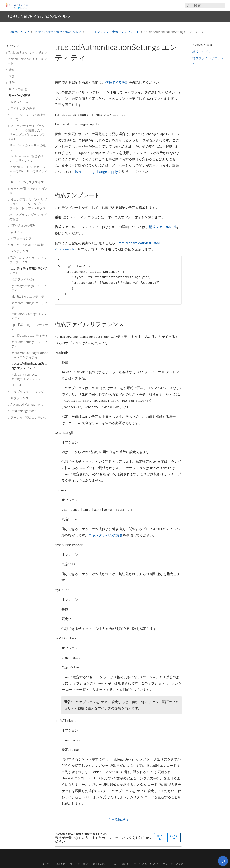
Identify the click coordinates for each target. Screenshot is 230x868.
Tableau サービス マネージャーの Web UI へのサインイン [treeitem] (28, 171)
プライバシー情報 (79, 864)
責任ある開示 (100, 864)
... (88, 32)
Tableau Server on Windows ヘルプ (58, 32)
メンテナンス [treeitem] (19, 251)
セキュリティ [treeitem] (19, 102)
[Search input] (209, 5)
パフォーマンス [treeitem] (21, 238)
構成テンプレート (204, 52)
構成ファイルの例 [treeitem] (24, 279)
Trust (114, 864)
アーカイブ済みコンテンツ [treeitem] (28, 417)
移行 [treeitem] (11, 83)
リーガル (46, 864)
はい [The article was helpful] (160, 837)
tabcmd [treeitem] (15, 385)
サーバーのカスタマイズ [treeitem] (27, 182)
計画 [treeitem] (11, 70)
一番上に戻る (118, 820)
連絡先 (125, 864)
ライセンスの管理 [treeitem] (22, 108)
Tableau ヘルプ (18, 32)
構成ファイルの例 (162, 227)
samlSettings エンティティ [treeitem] (30, 335)
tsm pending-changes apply (96, 172)
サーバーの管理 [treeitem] (19, 95)
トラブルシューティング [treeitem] (27, 392)
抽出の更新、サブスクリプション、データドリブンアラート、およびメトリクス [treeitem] (28, 204)
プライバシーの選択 (173, 864)
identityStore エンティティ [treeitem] (29, 297)
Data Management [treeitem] (23, 411)
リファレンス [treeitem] (19, 398)
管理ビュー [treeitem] (18, 232)
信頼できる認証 (117, 82)
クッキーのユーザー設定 (146, 864)
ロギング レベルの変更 (106, 535)
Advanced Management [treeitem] (26, 405)
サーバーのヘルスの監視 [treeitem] (27, 245)
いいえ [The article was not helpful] (174, 837)
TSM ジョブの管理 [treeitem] (22, 225)
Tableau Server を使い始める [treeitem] (27, 53)
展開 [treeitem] (11, 76)
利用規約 (60, 864)
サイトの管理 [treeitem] (17, 89)
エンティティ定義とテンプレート (117, 32)
